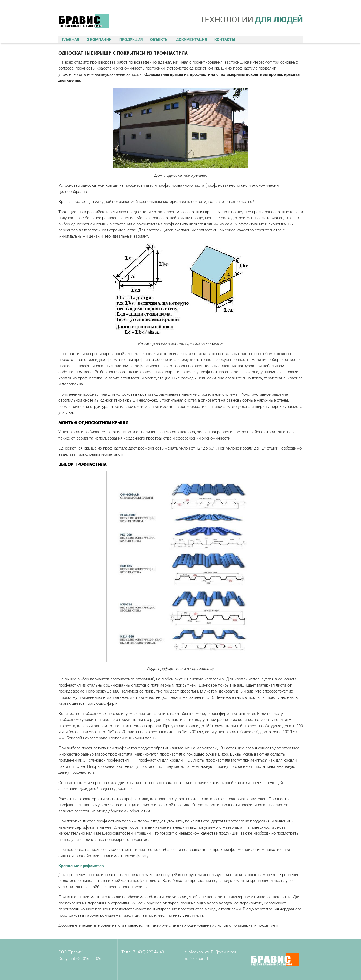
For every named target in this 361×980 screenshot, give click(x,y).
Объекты (159, 40)
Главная (71, 40)
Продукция (131, 40)
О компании (99, 40)
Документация (191, 40)
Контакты (225, 40)
